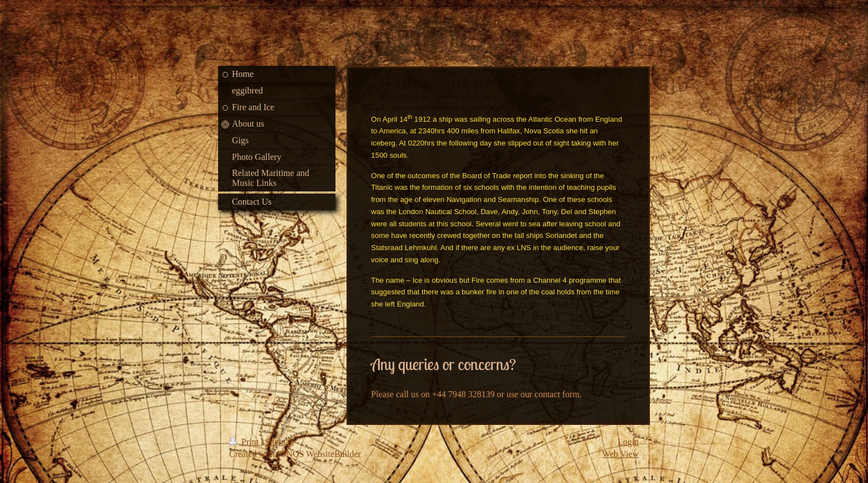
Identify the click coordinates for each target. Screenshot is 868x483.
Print (245, 442)
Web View (621, 454)
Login (628, 442)
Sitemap (279, 442)
